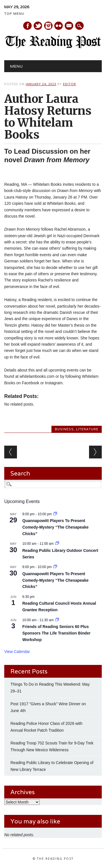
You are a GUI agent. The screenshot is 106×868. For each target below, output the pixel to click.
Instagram (48, 26)
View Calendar (17, 652)
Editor (70, 84)
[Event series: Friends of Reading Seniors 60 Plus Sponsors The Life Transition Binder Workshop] (57, 620)
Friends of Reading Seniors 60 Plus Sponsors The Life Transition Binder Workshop (56, 633)
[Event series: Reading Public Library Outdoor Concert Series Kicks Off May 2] (57, 544)
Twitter (38, 26)
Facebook (27, 26)
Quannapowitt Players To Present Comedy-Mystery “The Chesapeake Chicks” (55, 527)
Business (64, 429)
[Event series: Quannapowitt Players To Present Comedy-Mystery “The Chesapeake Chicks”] (55, 514)
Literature (87, 429)
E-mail (69, 26)
